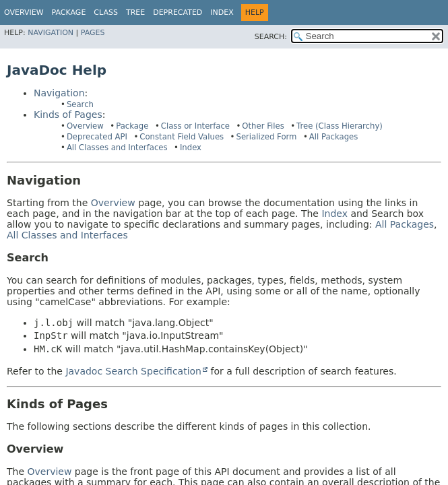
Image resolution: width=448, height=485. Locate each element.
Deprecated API (97, 137)
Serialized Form (266, 137)
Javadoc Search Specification (133, 371)
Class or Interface (195, 126)
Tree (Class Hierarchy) (340, 126)
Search (80, 104)
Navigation (51, 33)
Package (132, 126)
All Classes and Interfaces (117, 148)
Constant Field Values (182, 137)
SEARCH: (271, 37)
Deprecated (178, 12)
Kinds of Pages (68, 115)
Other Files (263, 126)
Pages (93, 33)
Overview (24, 12)
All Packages (334, 137)
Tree (135, 12)
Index (222, 12)
